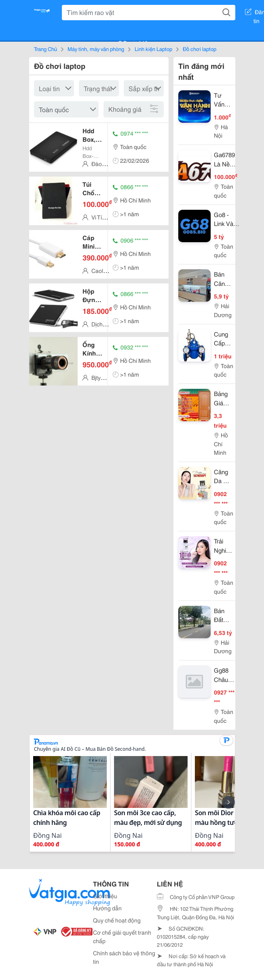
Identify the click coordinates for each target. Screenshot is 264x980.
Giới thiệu (105, 896)
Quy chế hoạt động (117, 920)
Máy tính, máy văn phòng (96, 49)
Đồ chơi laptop (200, 49)
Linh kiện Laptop (153, 49)
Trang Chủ (45, 49)
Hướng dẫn (107, 908)
